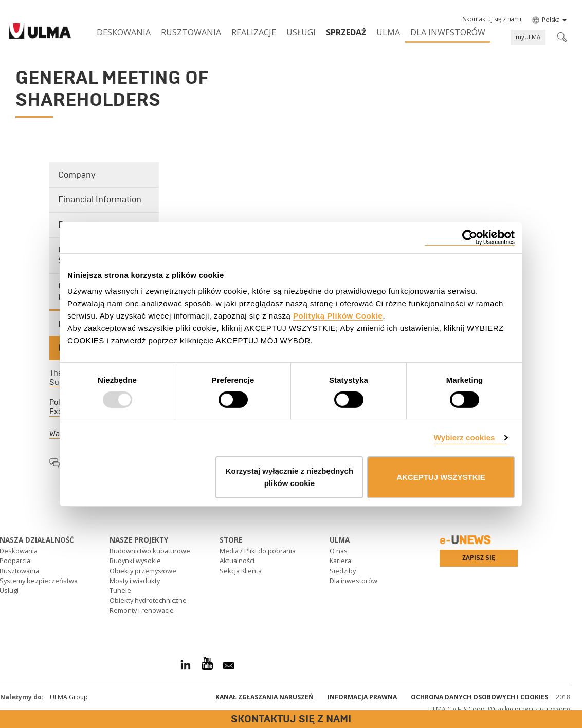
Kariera (340, 561)
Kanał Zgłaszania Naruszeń (265, 697)
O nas (339, 551)
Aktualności (237, 561)
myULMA (528, 37)
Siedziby (343, 571)
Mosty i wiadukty (135, 581)
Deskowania (124, 32)
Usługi (301, 32)
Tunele (120, 590)
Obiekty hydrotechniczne (148, 600)
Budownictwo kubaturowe (150, 551)
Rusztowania (191, 32)
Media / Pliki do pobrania (258, 551)
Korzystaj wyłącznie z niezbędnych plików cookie (289, 477)
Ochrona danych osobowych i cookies (479, 697)
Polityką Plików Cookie (338, 316)
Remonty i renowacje (142, 610)
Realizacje (254, 32)
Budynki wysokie (135, 561)
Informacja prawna (362, 697)
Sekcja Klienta (241, 571)
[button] (492, 19)
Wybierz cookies (465, 437)
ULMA (388, 32)
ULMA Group (69, 697)
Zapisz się (479, 558)
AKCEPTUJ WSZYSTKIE (441, 477)
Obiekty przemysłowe (143, 571)
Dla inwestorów (448, 32)
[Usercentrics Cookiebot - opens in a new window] (470, 237)
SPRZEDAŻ (346, 32)
